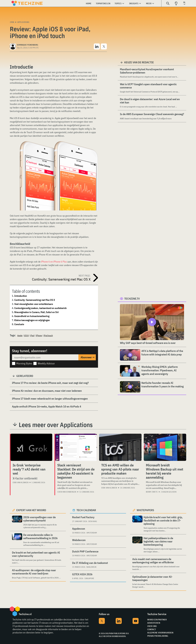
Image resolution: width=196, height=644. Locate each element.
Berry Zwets (152, 492)
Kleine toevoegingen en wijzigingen (32, 320)
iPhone (39, 335)
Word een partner (157, 620)
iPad (32, 335)
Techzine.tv (132, 299)
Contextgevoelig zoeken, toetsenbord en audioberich (40, 308)
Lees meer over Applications (56, 425)
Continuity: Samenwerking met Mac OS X (35, 300)
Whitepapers (145, 510)
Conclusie (19, 324)
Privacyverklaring (158, 636)
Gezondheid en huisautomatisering (32, 316)
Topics (118, 3)
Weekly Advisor (46, 363)
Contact (152, 629)
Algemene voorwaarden (160, 633)
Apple (20, 335)
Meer (149, 3)
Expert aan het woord (31, 510)
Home (89, 3)
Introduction (21, 296)
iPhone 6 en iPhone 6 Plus (54, 262)
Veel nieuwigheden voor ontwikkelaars (34, 304)
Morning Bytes (24, 363)
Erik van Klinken (21, 482)
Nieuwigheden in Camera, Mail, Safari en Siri (36, 312)
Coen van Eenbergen (67, 492)
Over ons (152, 626)
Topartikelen (103, 3)
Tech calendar (86, 510)
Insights (134, 3)
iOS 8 (26, 335)
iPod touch (48, 335)
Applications (23, 22)
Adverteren (154, 623)
